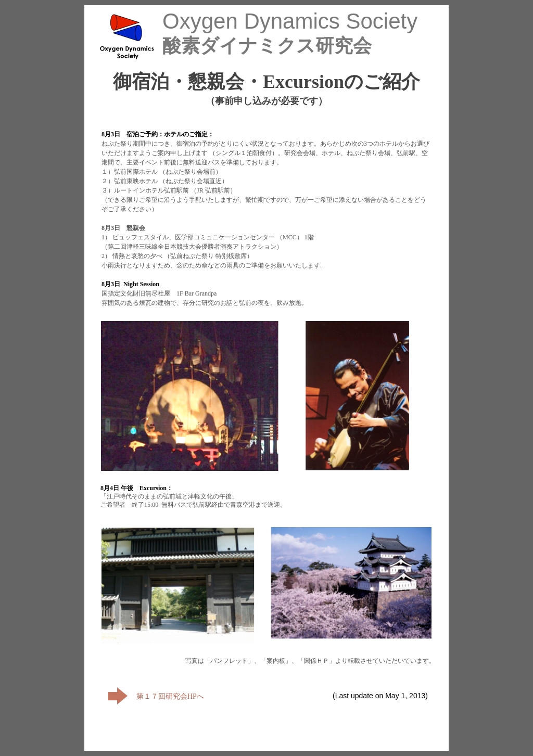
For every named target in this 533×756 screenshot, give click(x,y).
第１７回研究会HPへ (170, 696)
